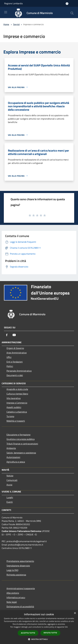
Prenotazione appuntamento (20, 561)
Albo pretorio (13, 593)
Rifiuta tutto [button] (50, 633)
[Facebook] (7, 335)
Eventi (10, 502)
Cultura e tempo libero (17, 394)
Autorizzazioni (13, 457)
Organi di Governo (15, 348)
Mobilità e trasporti (16, 421)
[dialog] (39, 627)
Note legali (12, 602)
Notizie (10, 476)
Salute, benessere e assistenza (21, 453)
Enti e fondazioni (15, 362)
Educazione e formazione (18, 435)
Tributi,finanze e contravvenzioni (22, 444)
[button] (39, 639)
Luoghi (10, 497)
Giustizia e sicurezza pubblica (21, 439)
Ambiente (11, 448)
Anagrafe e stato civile (17, 389)
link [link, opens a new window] (66, 627)
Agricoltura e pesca (16, 462)
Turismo (10, 416)
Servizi (16, 24)
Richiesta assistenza (16, 575)
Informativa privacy (16, 597)
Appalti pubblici (14, 407)
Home (6, 24)
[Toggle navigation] (6, 12)
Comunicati (12, 480)
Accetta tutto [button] (28, 633)
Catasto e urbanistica (17, 412)
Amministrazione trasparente (21, 588)
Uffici (9, 357)
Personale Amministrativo (19, 371)
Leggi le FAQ (12, 570)
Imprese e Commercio (17, 403)
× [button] (75, 613)
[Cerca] (72, 13)
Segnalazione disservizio (18, 566)
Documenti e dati (15, 375)
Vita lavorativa (14, 398)
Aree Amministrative (17, 353)
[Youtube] (14, 335)
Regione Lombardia (13, 3)
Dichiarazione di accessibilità (20, 607)
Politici (10, 366)
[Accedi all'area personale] (67, 4)
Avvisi (9, 485)
